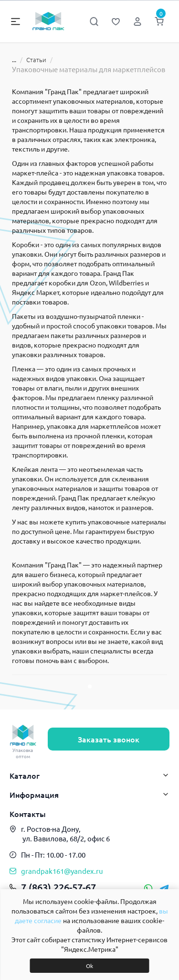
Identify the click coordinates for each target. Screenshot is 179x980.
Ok (89, 966)
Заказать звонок (109, 739)
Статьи (31, 60)
